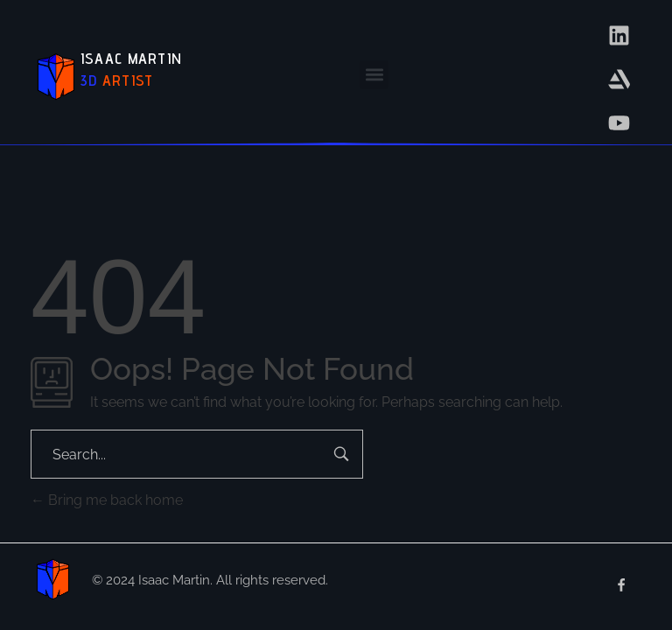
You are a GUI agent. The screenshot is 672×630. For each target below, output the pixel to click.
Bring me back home (107, 500)
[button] (374, 75)
